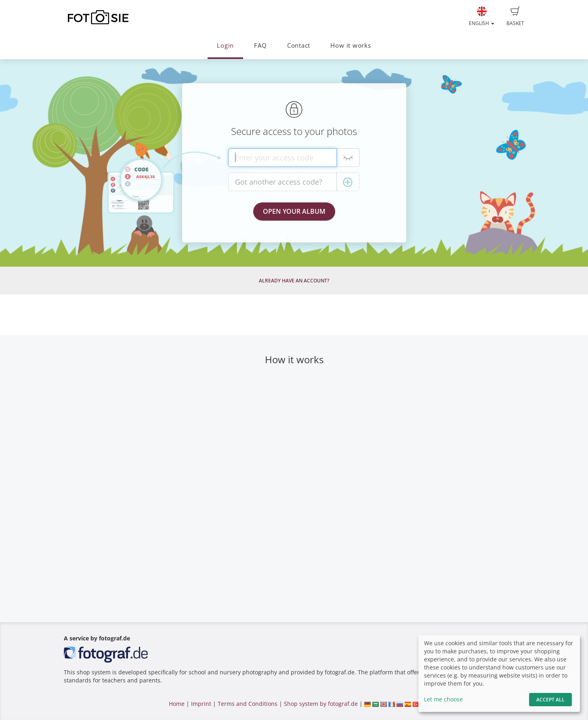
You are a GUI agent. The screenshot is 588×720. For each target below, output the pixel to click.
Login (225, 45)
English (482, 17)
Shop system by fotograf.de (321, 704)
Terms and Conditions (248, 704)
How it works (351, 45)
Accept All (550, 700)
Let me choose (443, 699)
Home (177, 704)
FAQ (260, 45)
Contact (299, 45)
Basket (515, 17)
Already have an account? (294, 281)
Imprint (201, 704)
